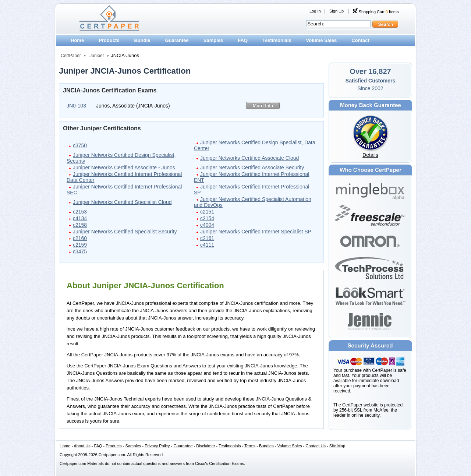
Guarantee (177, 40)
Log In (315, 11)
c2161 (207, 238)
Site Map (337, 446)
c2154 (207, 218)
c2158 (80, 225)
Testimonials (277, 40)
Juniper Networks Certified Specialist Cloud (122, 202)
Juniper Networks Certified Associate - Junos (124, 168)
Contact (360, 40)
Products (109, 40)
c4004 (207, 225)
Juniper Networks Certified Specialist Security (125, 232)
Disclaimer (206, 446)
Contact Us (316, 446)
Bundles (266, 446)
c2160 (80, 238)
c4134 (80, 218)
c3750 (80, 145)
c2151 (207, 212)
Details (370, 155)
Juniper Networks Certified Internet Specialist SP (256, 232)
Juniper (97, 56)
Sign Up (337, 11)
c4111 (207, 245)
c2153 (80, 212)
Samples (213, 40)
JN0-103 (76, 106)
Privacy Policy (157, 446)
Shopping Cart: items (376, 12)
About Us (82, 446)
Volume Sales (322, 40)
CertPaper (71, 56)
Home (77, 40)
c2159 (80, 245)
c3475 (80, 251)
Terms (250, 446)
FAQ (243, 40)
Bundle (142, 40)
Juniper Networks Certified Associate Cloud (249, 158)
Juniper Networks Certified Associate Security (252, 168)
